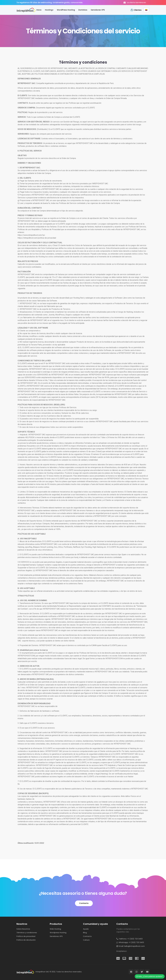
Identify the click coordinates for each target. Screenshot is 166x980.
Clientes (138, 10)
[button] (84, 903)
